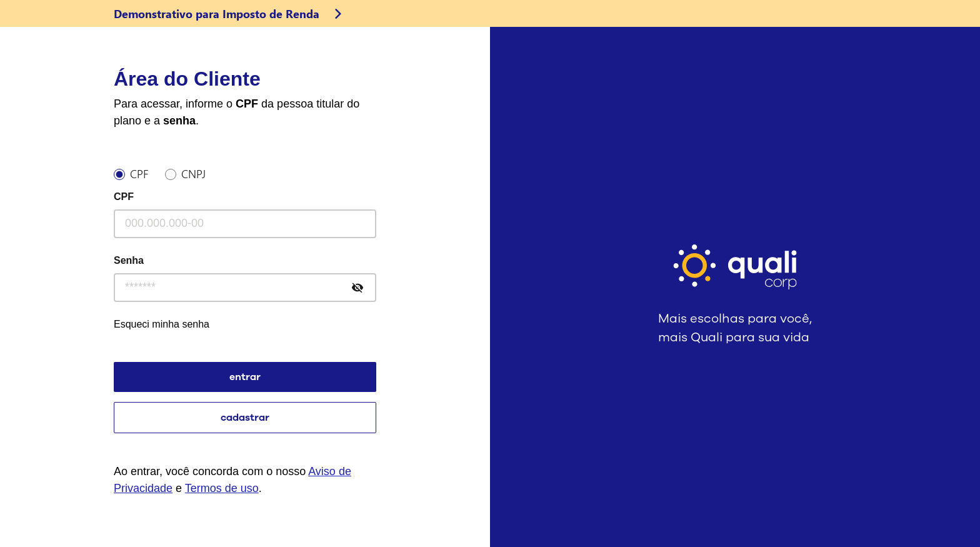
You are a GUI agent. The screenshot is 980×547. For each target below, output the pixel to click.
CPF (139, 172)
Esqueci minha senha (162, 324)
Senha (129, 260)
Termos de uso (222, 488)
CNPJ (193, 172)
